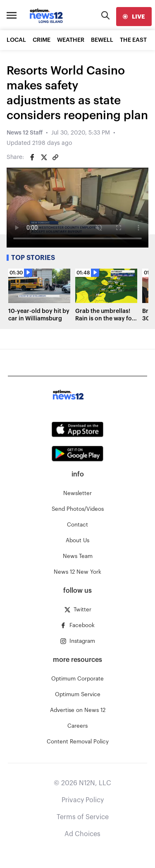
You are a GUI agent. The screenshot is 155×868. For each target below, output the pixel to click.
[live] (134, 17)
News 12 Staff (25, 133)
